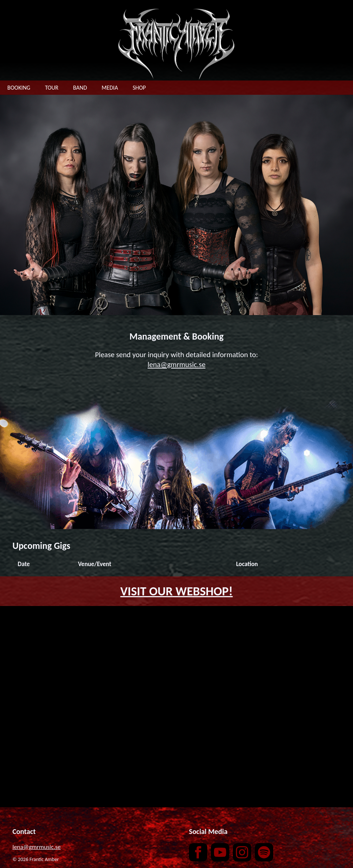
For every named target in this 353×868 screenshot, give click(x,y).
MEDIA (110, 88)
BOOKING (19, 88)
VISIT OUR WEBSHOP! (177, 591)
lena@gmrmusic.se (176, 364)
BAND (80, 88)
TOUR (52, 88)
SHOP (139, 88)
